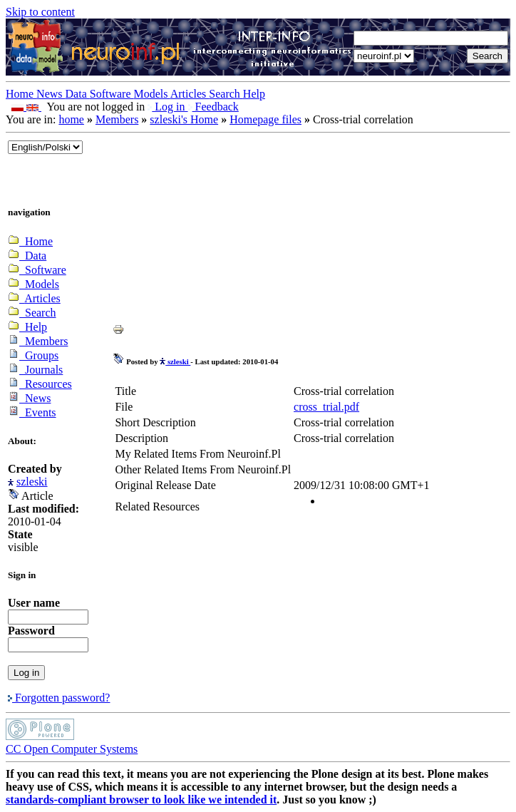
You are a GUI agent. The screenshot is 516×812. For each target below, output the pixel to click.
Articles (190, 94)
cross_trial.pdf (326, 407)
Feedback (213, 107)
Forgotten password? (59, 698)
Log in (167, 107)
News (51, 94)
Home (21, 94)
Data (78, 94)
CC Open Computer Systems (72, 749)
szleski (32, 482)
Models (152, 94)
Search (226, 94)
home (71, 119)
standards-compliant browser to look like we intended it (141, 800)
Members (117, 119)
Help (254, 94)
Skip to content (40, 12)
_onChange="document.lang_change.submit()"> (45, 147)
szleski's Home (184, 119)
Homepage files (265, 119)
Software (112, 94)
